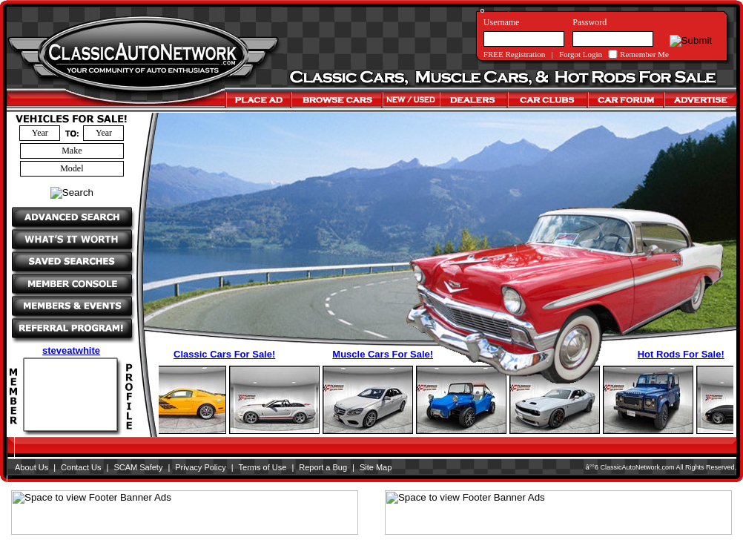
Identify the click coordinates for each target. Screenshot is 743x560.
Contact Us (81, 467)
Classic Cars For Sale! (224, 354)
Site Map (376, 467)
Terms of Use (263, 467)
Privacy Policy (200, 467)
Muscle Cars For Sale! (383, 354)
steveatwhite (71, 350)
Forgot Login (581, 54)
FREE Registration (514, 54)
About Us (32, 467)
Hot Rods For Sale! (681, 354)
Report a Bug (323, 467)
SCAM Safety (138, 467)
